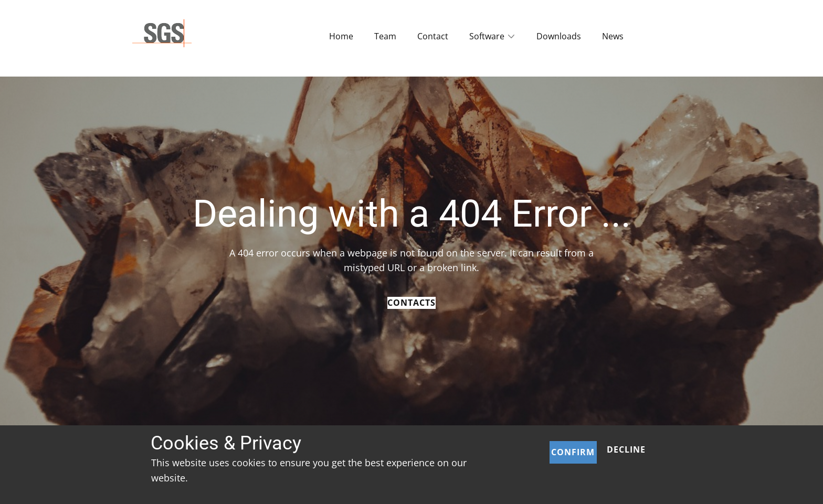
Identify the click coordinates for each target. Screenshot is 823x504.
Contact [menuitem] (433, 36)
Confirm (573, 452)
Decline (626, 449)
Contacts (411, 303)
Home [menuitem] (341, 36)
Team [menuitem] (385, 36)
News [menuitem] (613, 36)
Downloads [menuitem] (559, 36)
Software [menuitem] (487, 36)
